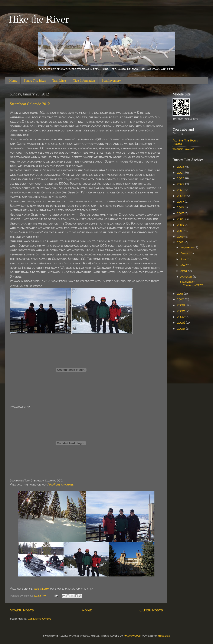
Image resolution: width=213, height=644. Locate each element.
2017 (181, 213)
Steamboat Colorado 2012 (30, 104)
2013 (181, 236)
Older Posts (151, 610)
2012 (181, 242)
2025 (181, 167)
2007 (181, 317)
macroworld (132, 635)
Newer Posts (22, 610)
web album (41, 589)
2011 (180, 294)
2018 (181, 207)
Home (13, 81)
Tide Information (84, 81)
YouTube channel (61, 484)
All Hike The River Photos (185, 142)
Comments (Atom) (40, 619)
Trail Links (60, 81)
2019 (181, 202)
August (186, 253)
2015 (181, 225)
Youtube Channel (184, 149)
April (184, 271)
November (187, 247)
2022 (181, 184)
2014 (181, 231)
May (184, 265)
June (184, 259)
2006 (181, 323)
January (187, 277)
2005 (181, 328)
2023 (181, 178)
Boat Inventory (111, 81)
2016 (181, 219)
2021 (181, 190)
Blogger (164, 635)
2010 (181, 299)
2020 (181, 196)
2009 (181, 305)
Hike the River (39, 19)
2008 (181, 311)
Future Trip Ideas (35, 81)
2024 (181, 173)
